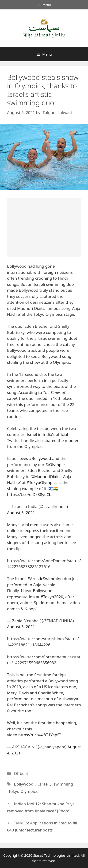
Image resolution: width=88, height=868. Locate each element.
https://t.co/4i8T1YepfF (40, 735)
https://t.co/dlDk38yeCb (29, 494)
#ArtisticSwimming (45, 579)
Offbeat (21, 773)
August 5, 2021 (21, 513)
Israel (43, 784)
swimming (63, 784)
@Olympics (56, 465)
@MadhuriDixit (45, 477)
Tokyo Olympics (23, 791)
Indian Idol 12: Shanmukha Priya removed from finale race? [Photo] (41, 807)
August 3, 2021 (21, 627)
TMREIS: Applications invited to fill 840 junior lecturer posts (42, 827)
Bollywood (24, 784)
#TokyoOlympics (42, 482)
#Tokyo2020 (52, 597)
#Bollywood (40, 458)
